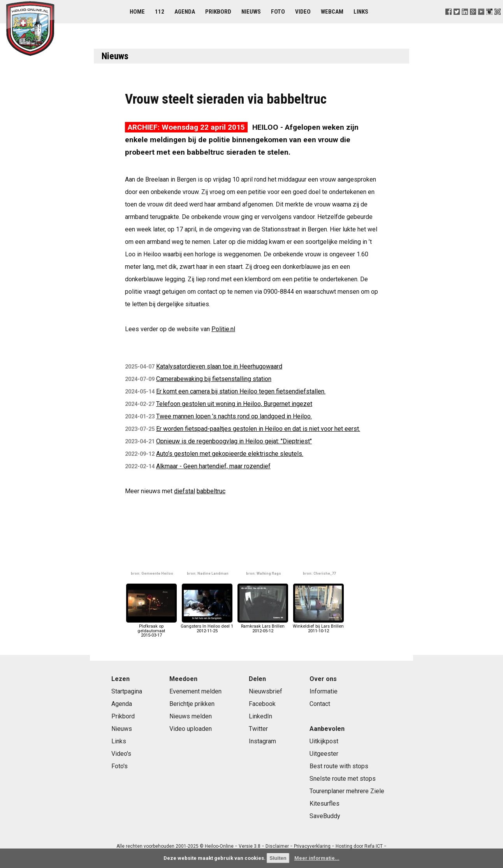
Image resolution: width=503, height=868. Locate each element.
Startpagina (127, 691)
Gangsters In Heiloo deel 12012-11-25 (207, 626)
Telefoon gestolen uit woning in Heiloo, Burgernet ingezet (234, 404)
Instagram (262, 741)
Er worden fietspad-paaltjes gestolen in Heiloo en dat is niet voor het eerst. (258, 429)
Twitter (258, 729)
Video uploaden (191, 729)
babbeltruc (211, 491)
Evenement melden (195, 691)
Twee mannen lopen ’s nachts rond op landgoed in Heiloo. (234, 416)
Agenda (185, 12)
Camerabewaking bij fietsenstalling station (214, 379)
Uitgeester (324, 754)
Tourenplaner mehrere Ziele (347, 791)
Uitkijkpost (324, 741)
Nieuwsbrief (266, 691)
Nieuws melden (191, 716)
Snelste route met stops (343, 779)
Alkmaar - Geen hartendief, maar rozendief (213, 466)
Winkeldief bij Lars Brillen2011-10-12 (318, 626)
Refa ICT (374, 846)
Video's (121, 754)
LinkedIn (260, 716)
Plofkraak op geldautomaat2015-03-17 (151, 629)
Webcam (332, 12)
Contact (320, 704)
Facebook (262, 704)
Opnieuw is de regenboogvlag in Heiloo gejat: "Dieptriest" (234, 441)
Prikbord (218, 12)
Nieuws (251, 12)
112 (160, 12)
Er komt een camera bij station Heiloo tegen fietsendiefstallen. (241, 391)
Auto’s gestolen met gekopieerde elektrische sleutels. (230, 454)
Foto (278, 12)
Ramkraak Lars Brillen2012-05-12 (263, 626)
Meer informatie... (317, 858)
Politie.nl (223, 329)
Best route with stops (339, 766)
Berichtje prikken (192, 704)
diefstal (185, 491)
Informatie (324, 691)
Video (303, 12)
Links (361, 12)
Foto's (120, 766)
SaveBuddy (325, 816)
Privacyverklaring (312, 846)
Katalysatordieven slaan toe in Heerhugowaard (219, 366)
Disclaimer (277, 846)
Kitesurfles (324, 804)
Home (137, 12)
